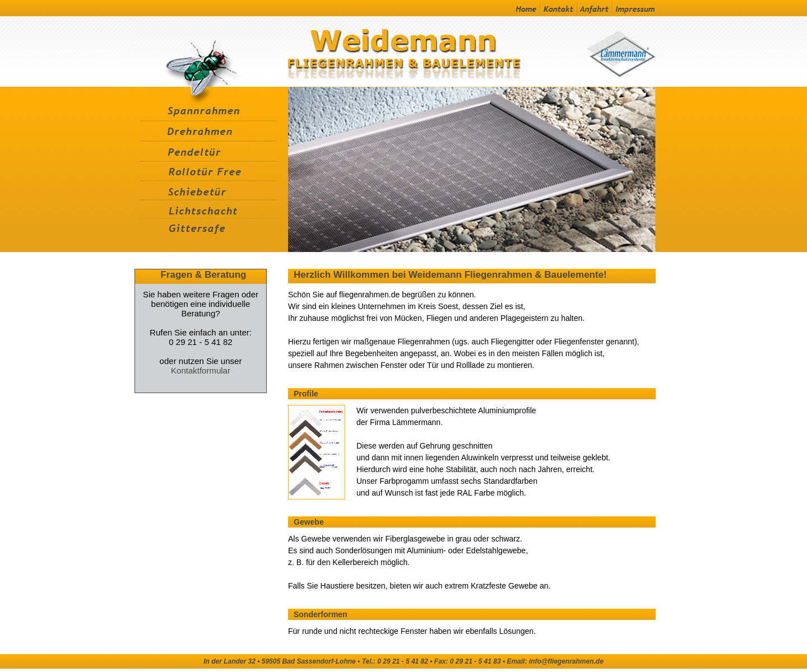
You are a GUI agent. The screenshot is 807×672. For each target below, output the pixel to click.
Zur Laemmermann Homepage (619, 52)
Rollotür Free (211, 171)
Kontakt (558, 8)
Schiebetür (211, 190)
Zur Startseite (435, 52)
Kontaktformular (201, 370)
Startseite (519, 8)
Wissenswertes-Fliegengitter (210, 52)
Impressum (634, 8)
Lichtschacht (211, 209)
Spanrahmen (211, 104)
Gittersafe (211, 236)
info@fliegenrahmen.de (566, 661)
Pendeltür (211, 151)
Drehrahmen (211, 131)
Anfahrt (594, 8)
